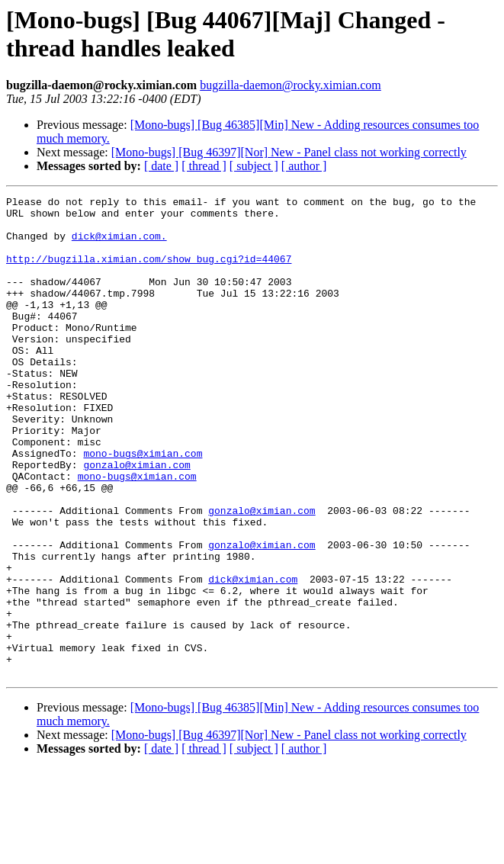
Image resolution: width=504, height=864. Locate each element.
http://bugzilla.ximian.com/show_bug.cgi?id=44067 (149, 272)
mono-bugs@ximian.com (143, 506)
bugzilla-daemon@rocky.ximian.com (291, 85)
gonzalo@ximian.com (136, 519)
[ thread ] (204, 166)
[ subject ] (254, 166)
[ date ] (161, 166)
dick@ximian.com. (119, 245)
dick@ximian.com (253, 657)
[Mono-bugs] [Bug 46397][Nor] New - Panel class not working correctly (289, 152)
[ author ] (304, 166)
